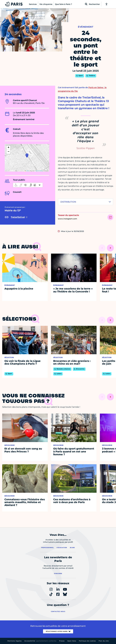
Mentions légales (15, 641)
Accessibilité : (40, 641)
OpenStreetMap (39, 171)
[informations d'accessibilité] (28, 185)
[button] (27, 156)
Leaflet (27, 171)
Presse (62, 641)
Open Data (72, 641)
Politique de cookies (87, 641)
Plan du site (104, 641)
